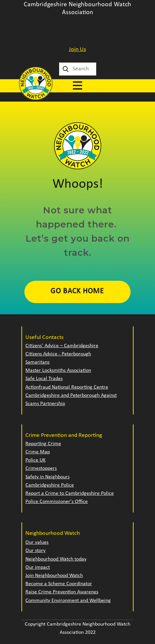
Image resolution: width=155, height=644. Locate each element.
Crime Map (38, 452)
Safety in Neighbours (47, 477)
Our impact (38, 567)
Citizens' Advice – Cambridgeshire (62, 346)
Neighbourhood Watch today (56, 559)
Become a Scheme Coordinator (59, 584)
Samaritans (37, 362)
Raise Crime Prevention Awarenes (62, 592)
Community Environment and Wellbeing (68, 601)
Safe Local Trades (44, 379)
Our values (37, 542)
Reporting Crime (43, 444)
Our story (35, 551)
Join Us (77, 49)
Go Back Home (77, 291)
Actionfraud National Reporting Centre (67, 387)
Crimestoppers (41, 468)
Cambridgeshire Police (50, 485)
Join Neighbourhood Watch (54, 576)
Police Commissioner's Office (57, 502)
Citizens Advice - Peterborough (58, 354)
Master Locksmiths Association (58, 370)
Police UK (35, 460)
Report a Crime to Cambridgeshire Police (70, 493)
